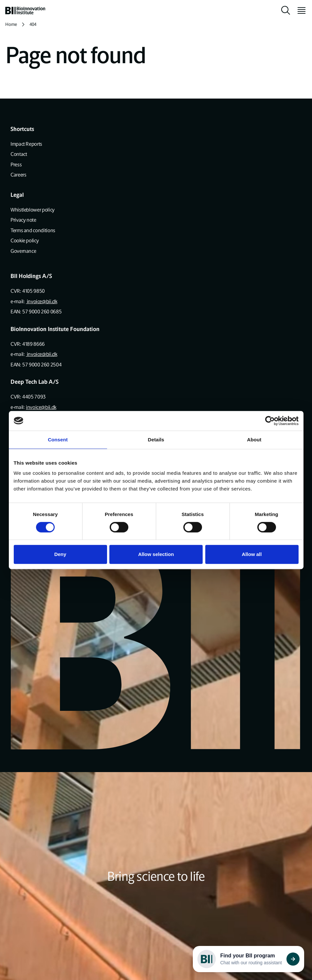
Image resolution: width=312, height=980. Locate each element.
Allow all (252, 554)
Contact (19, 154)
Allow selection (156, 554)
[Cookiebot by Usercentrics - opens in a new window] (270, 421)
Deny (60, 554)
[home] (25, 10)
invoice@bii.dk (42, 301)
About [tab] (254, 440)
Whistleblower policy (33, 210)
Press (16, 165)
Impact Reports (26, 144)
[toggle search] (286, 10)
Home (11, 24)
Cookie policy (25, 240)
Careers (18, 175)
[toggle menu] (299, 10)
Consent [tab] (58, 440)
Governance (23, 251)
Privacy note (23, 220)
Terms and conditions (33, 230)
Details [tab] (156, 440)
